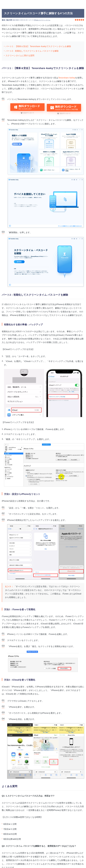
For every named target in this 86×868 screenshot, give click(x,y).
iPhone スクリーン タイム (42, 20)
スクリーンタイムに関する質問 (20, 56)
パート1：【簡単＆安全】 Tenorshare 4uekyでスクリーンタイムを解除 (38, 46)
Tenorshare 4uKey (67, 78)
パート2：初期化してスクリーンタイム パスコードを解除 (32, 51)
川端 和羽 (9, 20)
